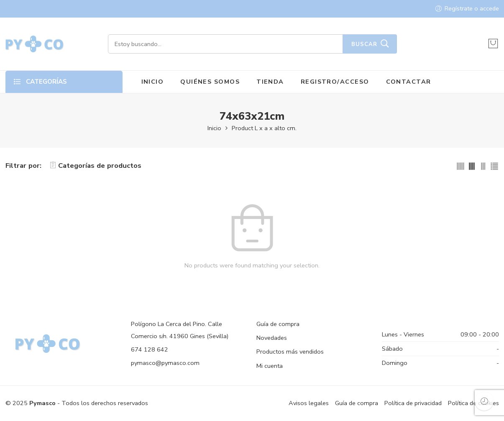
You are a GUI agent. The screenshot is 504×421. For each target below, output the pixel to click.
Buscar (364, 44)
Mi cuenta (270, 366)
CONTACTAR (409, 82)
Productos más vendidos (290, 352)
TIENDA (270, 82)
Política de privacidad (413, 403)
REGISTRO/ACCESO (335, 82)
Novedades (272, 338)
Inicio (214, 128)
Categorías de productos (96, 166)
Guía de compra (278, 324)
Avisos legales (309, 403)
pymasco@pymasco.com (165, 363)
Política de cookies (473, 403)
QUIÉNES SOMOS (210, 82)
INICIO (153, 82)
